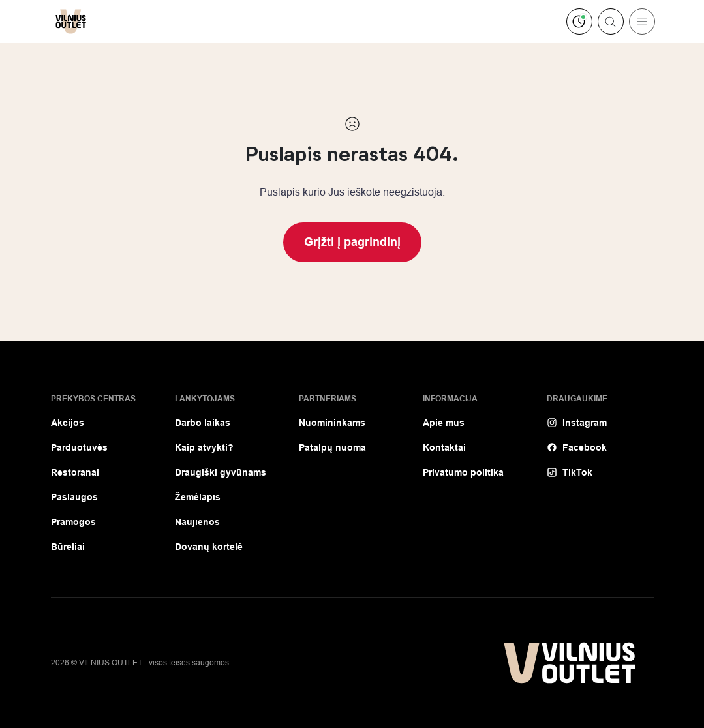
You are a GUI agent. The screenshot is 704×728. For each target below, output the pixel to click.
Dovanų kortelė (209, 547)
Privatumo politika (463, 472)
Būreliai (68, 547)
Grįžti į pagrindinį (352, 242)
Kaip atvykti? (204, 447)
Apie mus (444, 423)
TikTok (570, 472)
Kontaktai (444, 447)
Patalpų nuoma (332, 447)
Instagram (577, 423)
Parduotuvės (79, 447)
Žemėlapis (198, 497)
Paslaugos (74, 497)
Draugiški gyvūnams (221, 472)
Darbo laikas (203, 423)
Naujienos (197, 522)
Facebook (577, 447)
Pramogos (73, 522)
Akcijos (68, 423)
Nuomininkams (332, 423)
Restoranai (75, 472)
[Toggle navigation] (642, 22)
